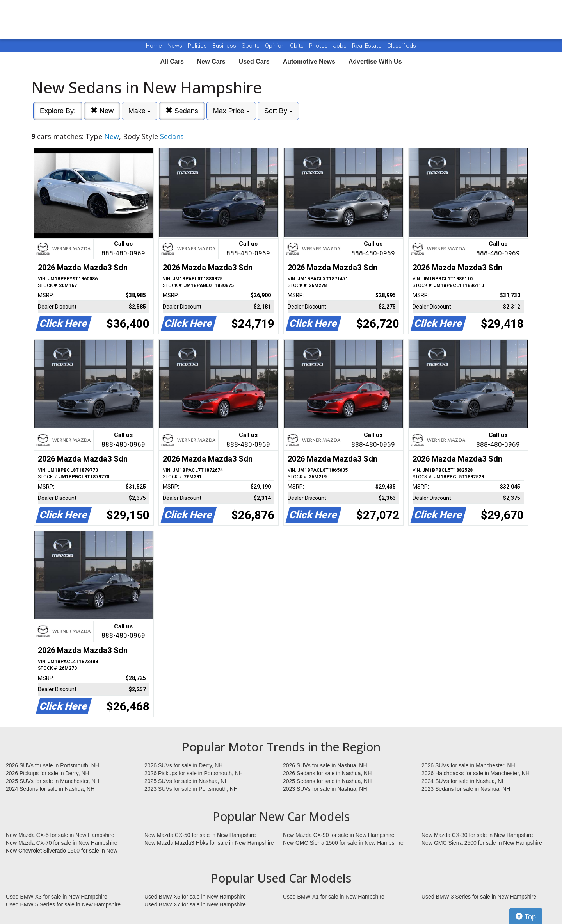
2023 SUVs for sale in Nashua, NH (325, 789)
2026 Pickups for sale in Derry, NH (48, 773)
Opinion (276, 46)
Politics (197, 46)
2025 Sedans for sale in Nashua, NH (327, 781)
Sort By (278, 111)
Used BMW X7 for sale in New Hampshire (195, 904)
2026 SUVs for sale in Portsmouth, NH (52, 765)
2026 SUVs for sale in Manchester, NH (468, 765)
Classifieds (402, 46)
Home (154, 46)
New (102, 111)
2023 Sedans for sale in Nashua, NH (466, 789)
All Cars (172, 62)
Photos (319, 46)
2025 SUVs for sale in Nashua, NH (187, 781)
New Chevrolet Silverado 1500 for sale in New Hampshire (62, 851)
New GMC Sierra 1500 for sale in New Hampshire (343, 843)
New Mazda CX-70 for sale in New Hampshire (62, 843)
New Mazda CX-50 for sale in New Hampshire (200, 835)
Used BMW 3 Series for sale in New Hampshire (479, 897)
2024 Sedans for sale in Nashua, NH (50, 789)
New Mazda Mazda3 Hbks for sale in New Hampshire (209, 843)
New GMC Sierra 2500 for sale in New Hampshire (482, 843)
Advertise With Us (375, 62)
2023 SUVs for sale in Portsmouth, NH (191, 789)
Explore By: (58, 111)
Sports (251, 46)
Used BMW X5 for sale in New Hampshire (195, 897)
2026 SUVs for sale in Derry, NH (183, 765)
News (175, 46)
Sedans (182, 111)
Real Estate (368, 46)
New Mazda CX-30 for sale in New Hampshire (477, 835)
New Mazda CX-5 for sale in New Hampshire (60, 835)
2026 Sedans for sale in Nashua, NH (327, 773)
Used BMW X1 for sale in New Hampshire (334, 897)
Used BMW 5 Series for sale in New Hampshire (63, 904)
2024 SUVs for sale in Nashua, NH (464, 781)
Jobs (341, 46)
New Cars (211, 62)
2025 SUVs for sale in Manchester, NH (53, 781)
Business (225, 46)
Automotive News (309, 62)
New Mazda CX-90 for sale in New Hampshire (339, 835)
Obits (298, 46)
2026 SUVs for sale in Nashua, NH (325, 765)
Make (140, 111)
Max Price (231, 111)
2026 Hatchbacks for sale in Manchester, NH (476, 773)
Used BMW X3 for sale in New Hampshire (57, 897)
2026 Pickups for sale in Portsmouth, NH (194, 773)
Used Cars (254, 62)
